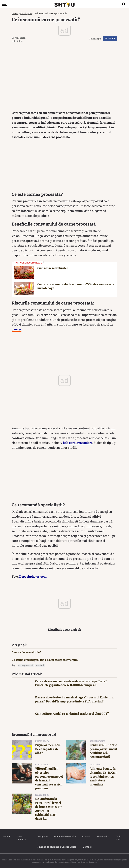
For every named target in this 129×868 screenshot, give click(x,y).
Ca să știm (26, 13)
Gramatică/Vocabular (65, 836)
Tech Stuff (118, 838)
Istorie (6, 836)
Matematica (103, 836)
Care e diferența (21, 838)
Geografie (43, 836)
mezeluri (40, 665)
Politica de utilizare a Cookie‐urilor (57, 847)
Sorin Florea (19, 38)
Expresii (86, 836)
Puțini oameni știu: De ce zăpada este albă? (48, 749)
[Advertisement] (64, 166)
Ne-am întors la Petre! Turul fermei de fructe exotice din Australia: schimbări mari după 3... (49, 809)
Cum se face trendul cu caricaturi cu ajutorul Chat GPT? (72, 714)
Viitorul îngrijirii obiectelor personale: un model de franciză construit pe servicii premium (49, 778)
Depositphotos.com (33, 576)
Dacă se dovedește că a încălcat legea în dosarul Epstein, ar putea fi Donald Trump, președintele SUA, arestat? (75, 699)
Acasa (15, 13)
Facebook (110, 38)
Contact (87, 847)
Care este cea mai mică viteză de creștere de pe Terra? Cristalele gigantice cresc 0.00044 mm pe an (71, 683)
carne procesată (26, 665)
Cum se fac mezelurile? (53, 268)
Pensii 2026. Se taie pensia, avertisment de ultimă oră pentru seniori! (103, 751)
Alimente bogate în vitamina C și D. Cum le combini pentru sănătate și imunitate (103, 776)
